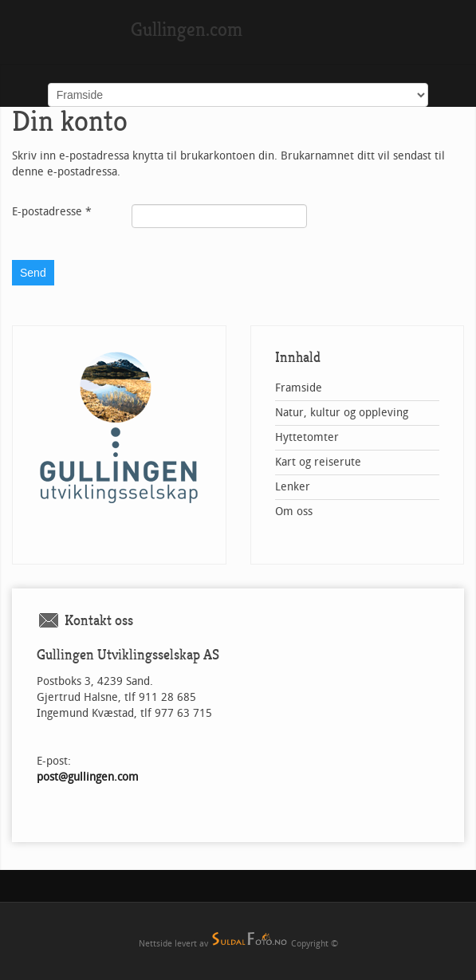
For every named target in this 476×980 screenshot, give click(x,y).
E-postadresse (52, 212)
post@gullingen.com (88, 777)
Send (33, 273)
